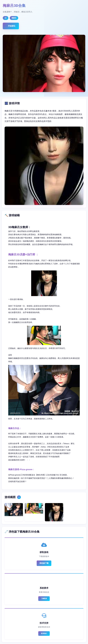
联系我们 (44, 633)
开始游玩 (12, 26)
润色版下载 (44, 563)
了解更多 (44, 598)
